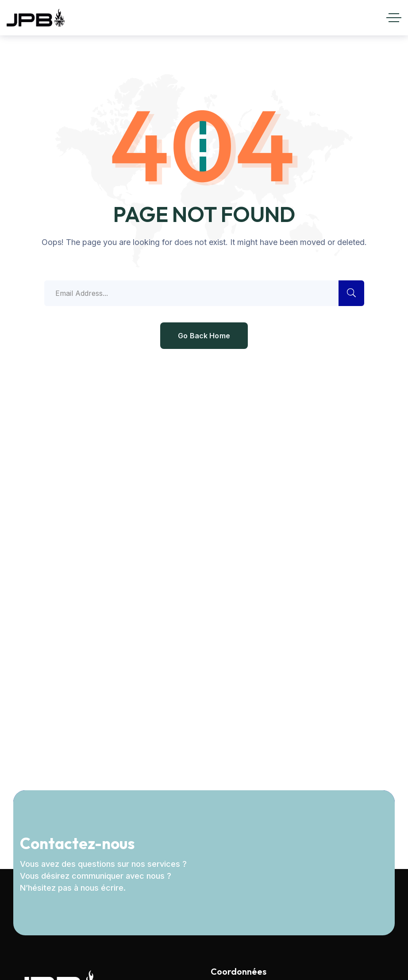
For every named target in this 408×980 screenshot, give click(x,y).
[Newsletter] (299, 861)
